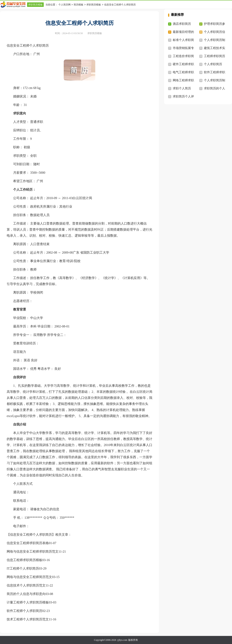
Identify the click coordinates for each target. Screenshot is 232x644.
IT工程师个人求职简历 (23, 568)
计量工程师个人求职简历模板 (28, 602)
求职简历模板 (35, 5)
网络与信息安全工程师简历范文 (29, 577)
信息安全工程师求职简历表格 (28, 543)
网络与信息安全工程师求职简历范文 (33, 551)
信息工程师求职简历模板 (24, 560)
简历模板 (78, 5)
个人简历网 (65, 5)
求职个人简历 (182, 88)
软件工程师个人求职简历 (24, 611)
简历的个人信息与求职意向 (26, 594)
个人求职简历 (213, 64)
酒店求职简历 (182, 24)
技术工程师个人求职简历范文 (28, 619)
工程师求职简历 (215, 56)
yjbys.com (122, 640)
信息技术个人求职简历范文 (26, 585)
